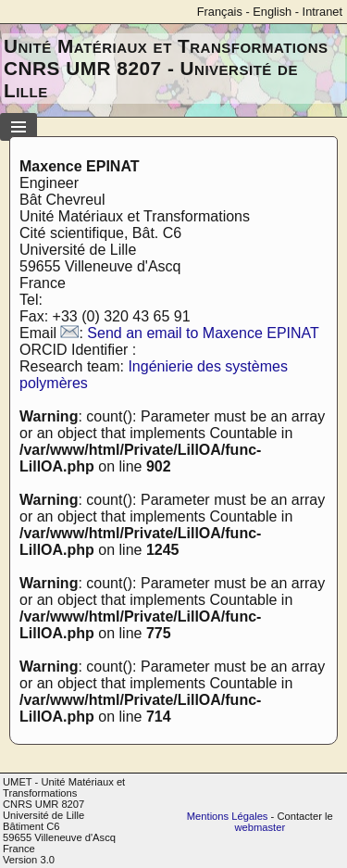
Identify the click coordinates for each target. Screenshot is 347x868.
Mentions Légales (228, 816)
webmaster (260, 827)
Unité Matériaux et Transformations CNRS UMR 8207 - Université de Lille (166, 68)
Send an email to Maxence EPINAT (203, 333)
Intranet (322, 12)
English (272, 12)
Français (220, 12)
